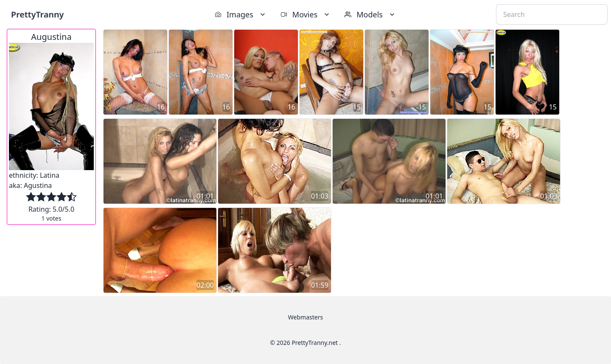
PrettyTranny (37, 14)
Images (241, 14)
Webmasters (305, 317)
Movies (306, 14)
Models (370, 14)
